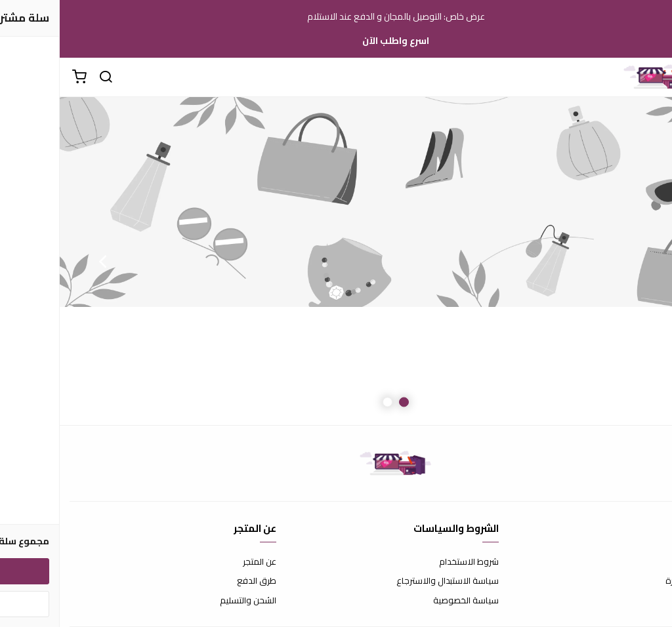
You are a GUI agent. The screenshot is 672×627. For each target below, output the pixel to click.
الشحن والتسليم (188, 601)
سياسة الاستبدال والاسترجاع (388, 581)
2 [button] (328, 402)
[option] (336, 261)
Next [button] (43, 261)
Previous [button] (629, 261)
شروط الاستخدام (409, 562)
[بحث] (46, 77)
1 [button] (344, 402)
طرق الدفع (197, 581)
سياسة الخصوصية (406, 601)
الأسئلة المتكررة (634, 581)
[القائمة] (652, 77)
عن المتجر (200, 562)
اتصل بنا (649, 562)
